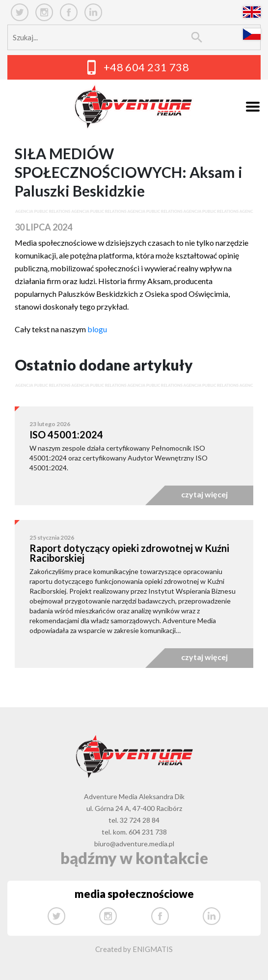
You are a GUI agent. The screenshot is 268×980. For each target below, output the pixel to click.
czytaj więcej (204, 494)
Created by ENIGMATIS (134, 949)
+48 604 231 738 (147, 67)
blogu (97, 329)
